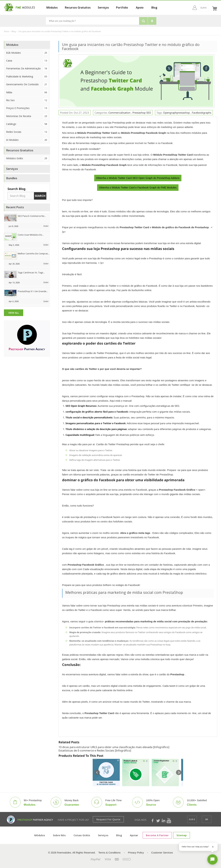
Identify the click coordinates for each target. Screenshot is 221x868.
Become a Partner (157, 835)
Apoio (140, 8)
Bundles (12, 178)
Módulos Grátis (27, 158)
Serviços (103, 8)
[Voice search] (152, 21)
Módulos (52, 8)
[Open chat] (212, 859)
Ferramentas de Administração (27, 68)
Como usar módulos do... (31, 235)
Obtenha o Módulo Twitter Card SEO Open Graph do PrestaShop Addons (138, 178)
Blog (154, 8)
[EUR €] (197, 8)
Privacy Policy (136, 853)
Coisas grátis (82, 835)
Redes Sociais (27, 132)
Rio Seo (27, 100)
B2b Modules (27, 53)
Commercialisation (120, 113)
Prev (97, 773)
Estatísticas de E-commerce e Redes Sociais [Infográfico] (95, 750)
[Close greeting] (213, 847)
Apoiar (134, 835)
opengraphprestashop (176, 113)
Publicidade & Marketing (27, 76)
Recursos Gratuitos (78, 8)
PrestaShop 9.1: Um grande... (33, 291)
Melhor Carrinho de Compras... (34, 254)
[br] (207, 8)
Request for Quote (108, 819)
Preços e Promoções (27, 108)
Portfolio (122, 8)
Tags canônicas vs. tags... (31, 272)
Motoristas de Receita (27, 116)
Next (179, 773)
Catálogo (27, 124)
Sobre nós (59, 835)
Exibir (46, 226)
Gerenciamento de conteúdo (27, 84)
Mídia (27, 92)
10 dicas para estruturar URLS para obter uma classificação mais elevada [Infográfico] (114, 747)
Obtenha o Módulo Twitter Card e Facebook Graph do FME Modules (138, 187)
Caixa (27, 61)
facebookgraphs (202, 113)
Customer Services (162, 853)
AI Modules (27, 140)
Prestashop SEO (142, 113)
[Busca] (92, 21)
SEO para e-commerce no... (32, 216)
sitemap (182, 835)
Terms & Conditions (109, 853)
